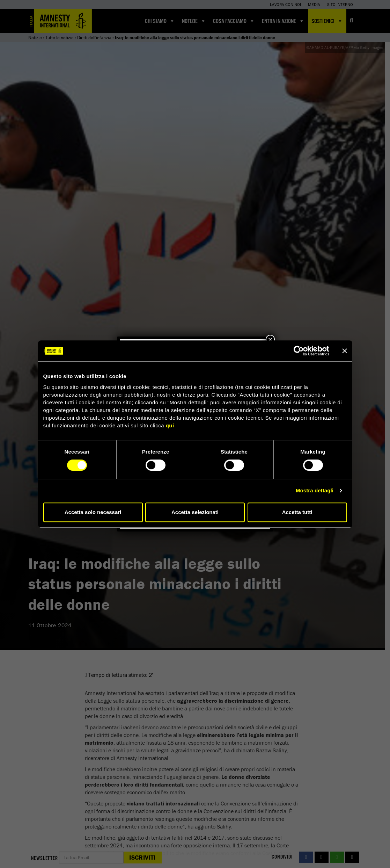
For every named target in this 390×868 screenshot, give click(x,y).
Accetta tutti (297, 512)
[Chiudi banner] (345, 351)
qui (170, 425)
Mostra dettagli (315, 490)
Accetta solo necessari (93, 512)
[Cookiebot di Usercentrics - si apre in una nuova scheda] (299, 351)
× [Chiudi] (270, 339)
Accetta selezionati (195, 512)
